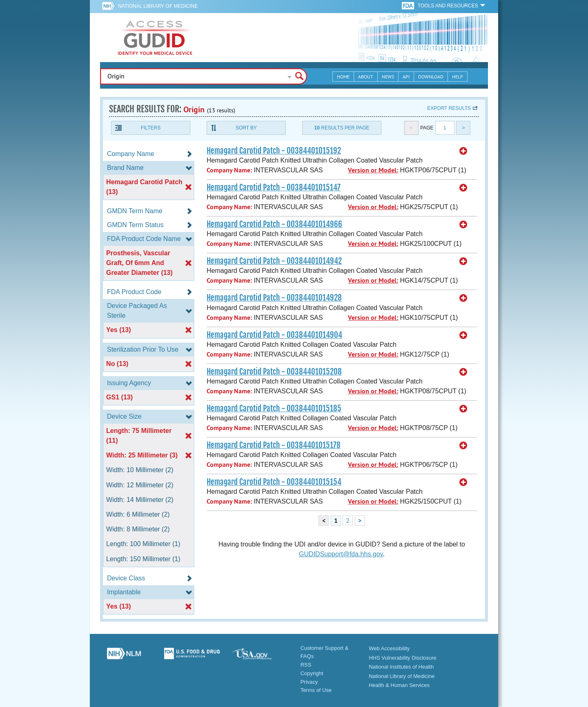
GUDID (155, 38)
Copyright (312, 673)
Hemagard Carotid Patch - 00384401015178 (274, 445)
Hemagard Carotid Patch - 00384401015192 (274, 151)
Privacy (309, 682)
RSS (306, 665)
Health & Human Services (399, 685)
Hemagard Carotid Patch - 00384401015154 (274, 482)
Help (458, 77)
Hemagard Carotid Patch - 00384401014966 (274, 224)
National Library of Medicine (158, 6)
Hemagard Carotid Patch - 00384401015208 (274, 372)
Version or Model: (373, 170)
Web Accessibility (389, 648)
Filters (151, 128)
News (388, 77)
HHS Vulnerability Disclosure (403, 658)
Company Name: (229, 170)
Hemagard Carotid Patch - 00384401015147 (274, 187)
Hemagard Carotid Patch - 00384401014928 (274, 298)
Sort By (246, 128)
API (406, 77)
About (366, 77)
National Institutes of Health (401, 667)
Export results (449, 108)
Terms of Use (316, 690)
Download (431, 77)
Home (343, 77)
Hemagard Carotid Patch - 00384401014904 (274, 335)
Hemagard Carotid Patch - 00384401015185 (274, 408)
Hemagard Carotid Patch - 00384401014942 (274, 261)
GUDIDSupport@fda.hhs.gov (341, 554)
